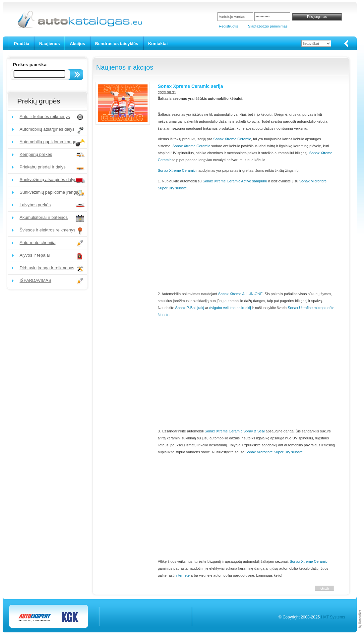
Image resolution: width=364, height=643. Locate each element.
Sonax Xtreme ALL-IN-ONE (240, 294)
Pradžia (22, 44)
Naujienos (49, 44)
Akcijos (77, 44)
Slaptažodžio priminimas (268, 26)
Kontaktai (158, 44)
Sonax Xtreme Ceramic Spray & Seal (235, 431)
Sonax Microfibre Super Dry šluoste (274, 452)
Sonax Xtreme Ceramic (232, 139)
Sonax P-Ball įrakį (190, 308)
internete (182, 575)
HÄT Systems (333, 617)
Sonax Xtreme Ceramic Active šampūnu (235, 181)
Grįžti (325, 588)
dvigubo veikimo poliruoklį (230, 308)
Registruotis (228, 26)
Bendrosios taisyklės (117, 44)
